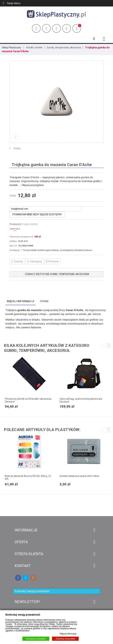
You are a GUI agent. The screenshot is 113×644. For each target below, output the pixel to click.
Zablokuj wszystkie (65, 639)
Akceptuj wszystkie (36, 639)
